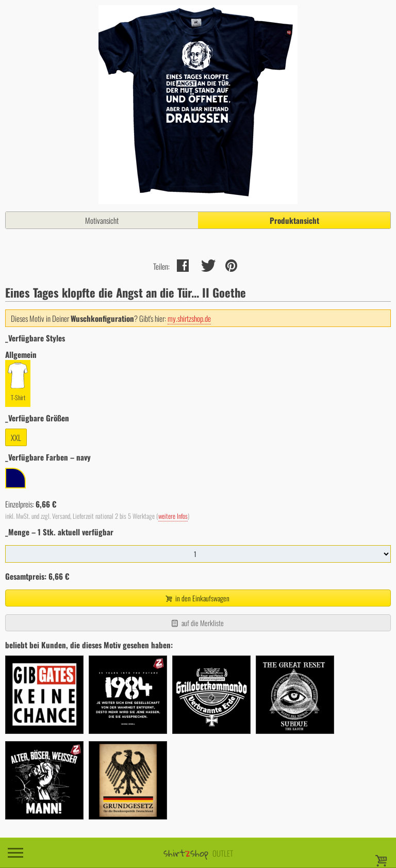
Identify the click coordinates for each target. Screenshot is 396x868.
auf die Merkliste (197, 623)
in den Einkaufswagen (197, 598)
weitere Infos (173, 516)
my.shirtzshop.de (189, 318)
